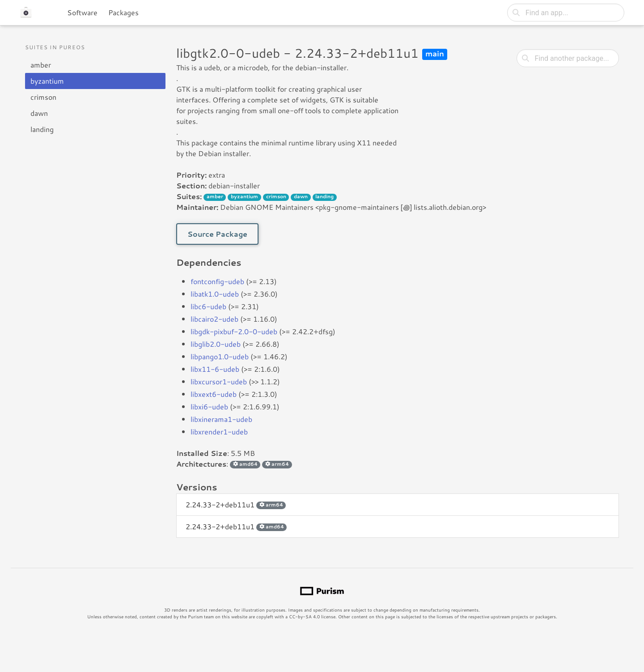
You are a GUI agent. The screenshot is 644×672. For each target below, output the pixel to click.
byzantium (47, 81)
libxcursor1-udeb (219, 381)
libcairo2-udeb (214, 319)
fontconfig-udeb (217, 281)
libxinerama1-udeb (221, 419)
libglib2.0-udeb (216, 344)
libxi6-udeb (209, 406)
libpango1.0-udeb (220, 356)
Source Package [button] (217, 234)
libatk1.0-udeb (215, 294)
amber (41, 65)
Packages (123, 12)
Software (82, 12)
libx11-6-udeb (215, 369)
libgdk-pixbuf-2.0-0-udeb (234, 331)
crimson (43, 97)
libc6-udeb (208, 306)
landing (42, 129)
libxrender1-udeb (219, 432)
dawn (39, 113)
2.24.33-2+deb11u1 (236, 504)
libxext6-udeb (214, 394)
